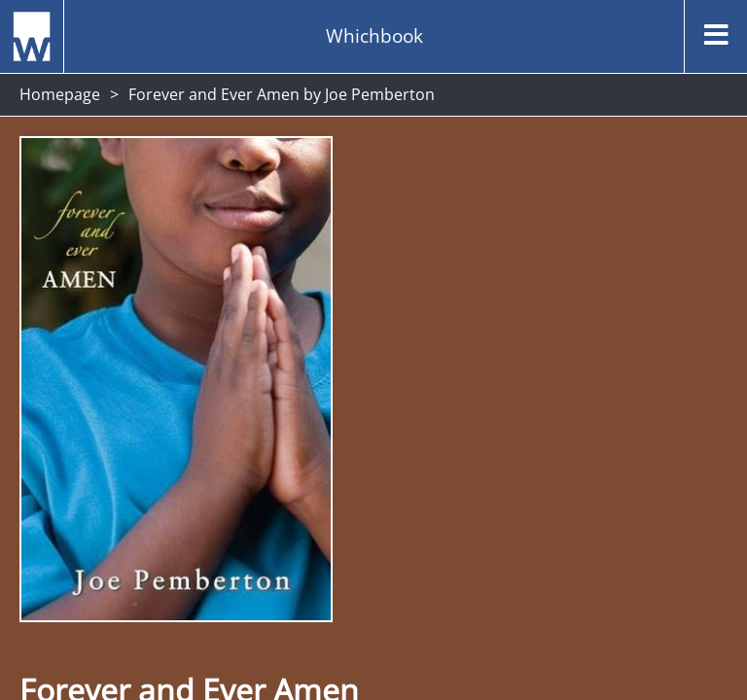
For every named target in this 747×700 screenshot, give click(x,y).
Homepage (60, 94)
